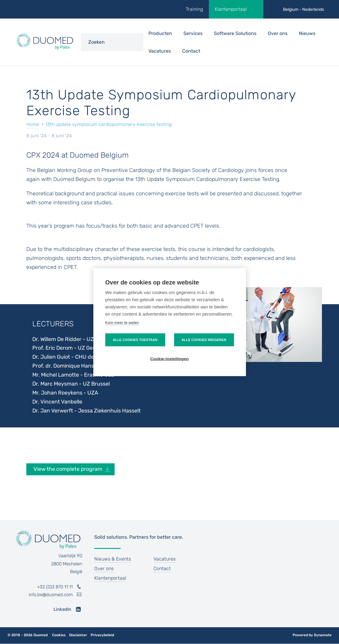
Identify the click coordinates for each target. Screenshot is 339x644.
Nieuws (307, 33)
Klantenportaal (231, 9)
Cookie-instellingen (169, 358)
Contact (191, 51)
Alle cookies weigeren (204, 339)
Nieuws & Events (113, 559)
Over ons (278, 33)
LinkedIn (62, 609)
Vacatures (160, 51)
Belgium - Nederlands (304, 9)
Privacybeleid (102, 635)
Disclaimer (78, 635)
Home (33, 124)
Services (193, 33)
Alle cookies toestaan (135, 339)
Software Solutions (235, 33)
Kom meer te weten (122, 322)
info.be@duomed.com (51, 595)
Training (194, 9)
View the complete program (68, 469)
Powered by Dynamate (312, 635)
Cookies (59, 635)
